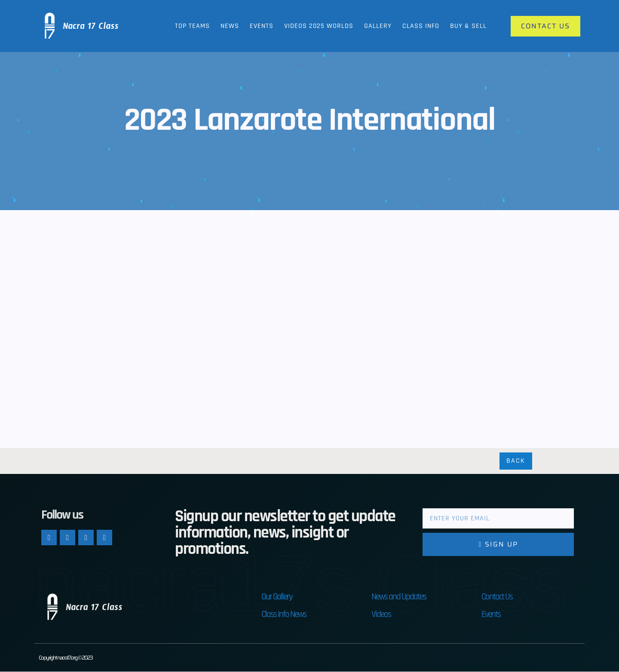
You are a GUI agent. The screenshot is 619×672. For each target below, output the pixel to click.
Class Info (421, 26)
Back (516, 461)
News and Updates (399, 597)
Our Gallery (277, 597)
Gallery (378, 26)
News (230, 26)
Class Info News (284, 615)
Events (262, 26)
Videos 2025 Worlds (319, 26)
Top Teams (192, 26)
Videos (381, 615)
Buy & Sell (468, 26)
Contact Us (497, 597)
